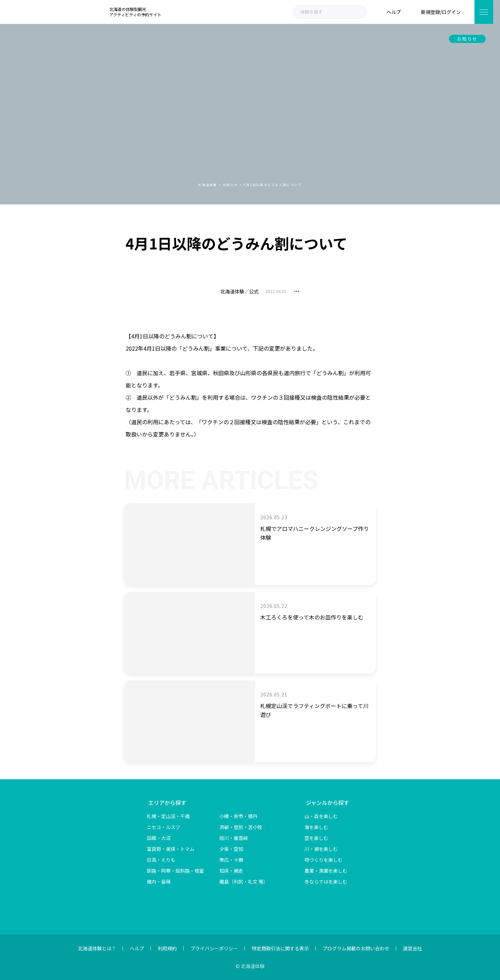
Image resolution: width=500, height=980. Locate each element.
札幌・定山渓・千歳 (168, 816)
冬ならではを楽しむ (326, 882)
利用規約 (167, 948)
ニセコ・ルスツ (163, 827)
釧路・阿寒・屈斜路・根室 (175, 871)
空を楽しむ (316, 838)
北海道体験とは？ (97, 948)
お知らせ (467, 39)
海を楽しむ (316, 827)
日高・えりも (161, 860)
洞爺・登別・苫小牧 (241, 827)
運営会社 (412, 948)
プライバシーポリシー (214, 948)
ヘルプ (137, 948)
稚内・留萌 (159, 882)
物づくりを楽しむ (324, 860)
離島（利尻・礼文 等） (244, 882)
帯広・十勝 (231, 860)
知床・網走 (231, 871)
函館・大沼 (159, 838)
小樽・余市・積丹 (238, 816)
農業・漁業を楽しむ (326, 871)
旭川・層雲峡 (234, 838)
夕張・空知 (231, 849)
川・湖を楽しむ (321, 849)
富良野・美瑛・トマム (171, 849)
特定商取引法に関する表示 (280, 948)
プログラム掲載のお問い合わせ (356, 948)
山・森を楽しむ (321, 816)
